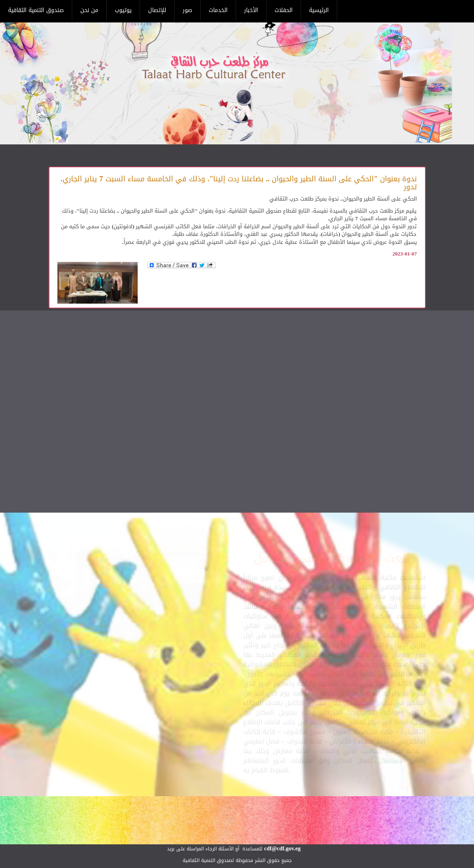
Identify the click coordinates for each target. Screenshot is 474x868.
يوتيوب (123, 10)
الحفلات (284, 10)
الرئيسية (319, 10)
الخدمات (218, 10)
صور (187, 10)
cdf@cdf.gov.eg (282, 849)
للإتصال (157, 10)
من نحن (89, 10)
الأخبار (251, 10)
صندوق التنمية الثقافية (36, 10)
